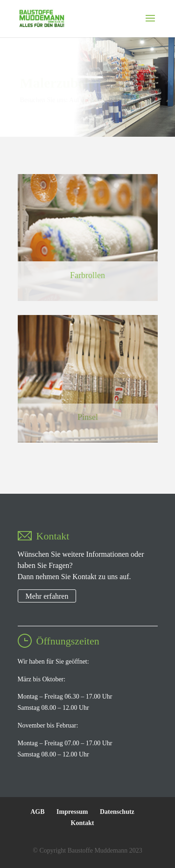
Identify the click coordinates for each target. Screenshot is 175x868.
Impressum (72, 812)
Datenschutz (117, 812)
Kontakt (83, 823)
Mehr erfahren (47, 596)
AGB (37, 812)
